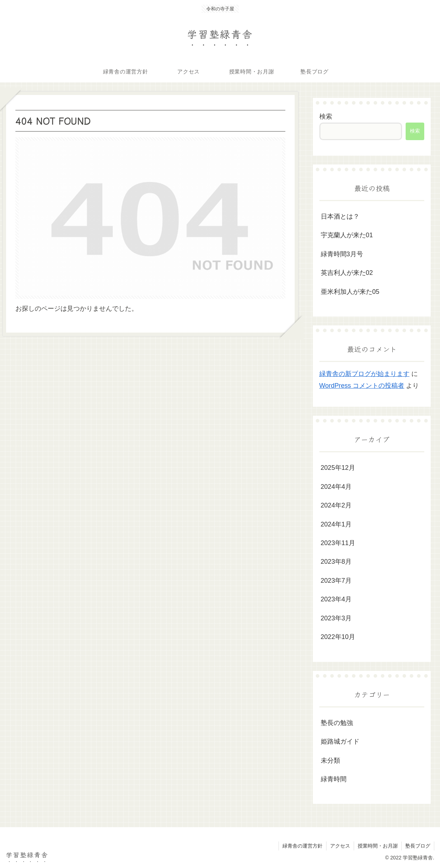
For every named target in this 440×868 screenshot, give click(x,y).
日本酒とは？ (340, 216)
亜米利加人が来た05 (350, 292)
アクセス (340, 846)
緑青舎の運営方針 (303, 846)
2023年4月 (336, 599)
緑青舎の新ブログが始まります (364, 374)
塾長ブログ (418, 846)
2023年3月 (336, 618)
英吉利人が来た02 (347, 273)
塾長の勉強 (337, 723)
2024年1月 (336, 524)
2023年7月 (336, 581)
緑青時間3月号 (342, 254)
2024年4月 (336, 487)
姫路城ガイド (340, 741)
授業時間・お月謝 (378, 846)
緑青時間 (334, 779)
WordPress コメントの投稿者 (362, 386)
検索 (326, 116)
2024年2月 (336, 505)
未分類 (330, 760)
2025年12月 (338, 468)
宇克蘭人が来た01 (347, 235)
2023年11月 (338, 543)
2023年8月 (336, 562)
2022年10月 (338, 637)
